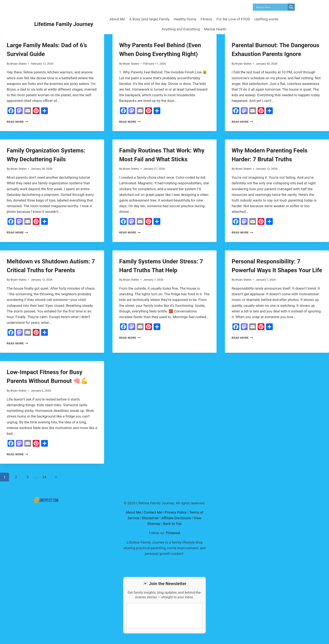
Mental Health (215, 29)
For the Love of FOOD (233, 19)
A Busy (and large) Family (149, 19)
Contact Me (153, 512)
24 (44, 477)
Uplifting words (266, 19)
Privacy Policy (176, 512)
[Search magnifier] (291, 7)
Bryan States (18, 64)
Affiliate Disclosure (176, 518)
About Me (117, 19)
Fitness (206, 19)
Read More (17, 122)
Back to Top (172, 524)
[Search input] (271, 7)
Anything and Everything (181, 29)
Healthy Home (185, 19)
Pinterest (173, 533)
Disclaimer (150, 518)
